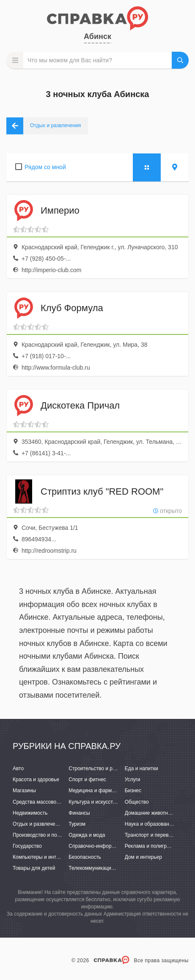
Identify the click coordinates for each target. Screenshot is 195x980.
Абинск (97, 36)
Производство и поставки (43, 835)
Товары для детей (34, 868)
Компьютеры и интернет (41, 857)
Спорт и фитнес (87, 780)
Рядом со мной (45, 167)
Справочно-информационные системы (114, 846)
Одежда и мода (87, 835)
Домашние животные (150, 813)
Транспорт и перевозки (152, 835)
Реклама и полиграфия (152, 846)
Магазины (24, 791)
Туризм (77, 824)
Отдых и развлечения (38, 824)
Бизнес (133, 791)
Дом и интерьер (143, 857)
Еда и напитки (141, 768)
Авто (18, 768)
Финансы (79, 813)
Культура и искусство (93, 802)
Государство (27, 846)
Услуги (133, 780)
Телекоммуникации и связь (100, 868)
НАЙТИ (180, 60)
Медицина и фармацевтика (101, 791)
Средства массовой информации (52, 802)
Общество (137, 802)
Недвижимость (30, 813)
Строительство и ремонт (97, 768)
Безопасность (85, 857)
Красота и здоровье (36, 780)
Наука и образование (150, 824)
